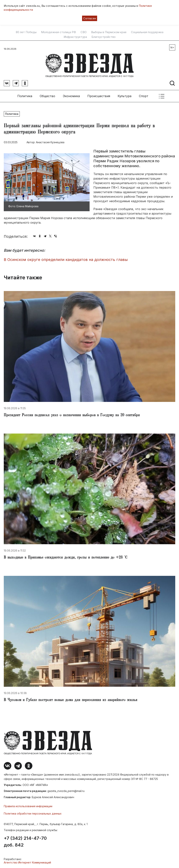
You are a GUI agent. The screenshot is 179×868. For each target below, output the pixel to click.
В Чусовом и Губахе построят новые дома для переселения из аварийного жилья (71, 700)
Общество (47, 96)
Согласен (90, 18)
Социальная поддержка (147, 32)
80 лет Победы (26, 32)
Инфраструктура (75, 37)
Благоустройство (104, 37)
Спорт (144, 96)
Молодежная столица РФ (59, 32)
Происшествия (99, 96)
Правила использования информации (28, 806)
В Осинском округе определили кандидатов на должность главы (66, 260)
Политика (25, 96)
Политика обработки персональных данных (33, 814)
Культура (125, 96)
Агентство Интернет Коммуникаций (27, 862)
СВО (84, 32)
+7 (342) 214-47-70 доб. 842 (25, 842)
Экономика (71, 96)
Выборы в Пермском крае (109, 32)
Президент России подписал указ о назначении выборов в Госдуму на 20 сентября (72, 415)
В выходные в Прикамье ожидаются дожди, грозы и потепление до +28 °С (66, 558)
